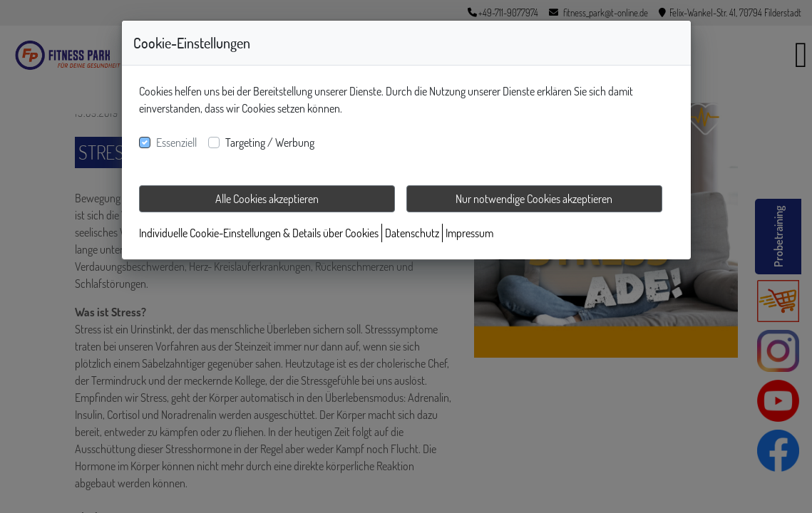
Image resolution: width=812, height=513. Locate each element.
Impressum (469, 233)
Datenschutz (412, 233)
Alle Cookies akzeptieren (267, 199)
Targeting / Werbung (270, 142)
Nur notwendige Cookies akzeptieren (534, 199)
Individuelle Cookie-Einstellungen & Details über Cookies (259, 233)
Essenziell (176, 142)
